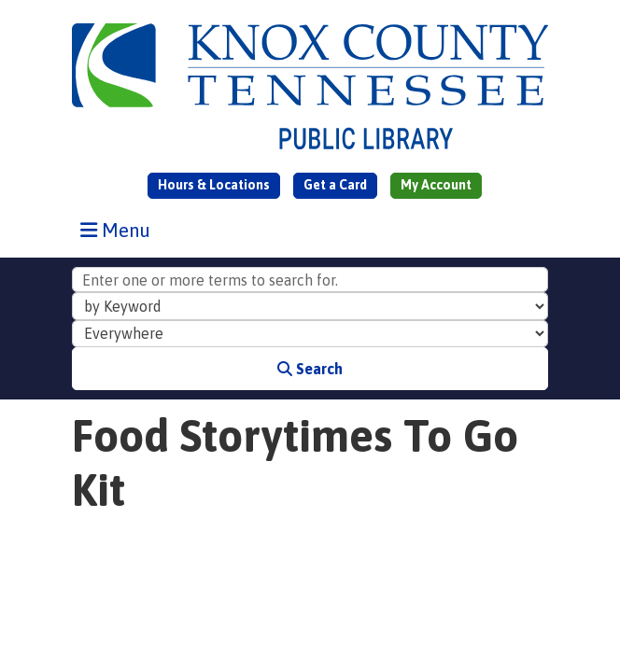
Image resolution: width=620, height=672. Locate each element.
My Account (436, 185)
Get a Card (335, 185)
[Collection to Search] (310, 334)
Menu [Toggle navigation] (120, 230)
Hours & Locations (214, 185)
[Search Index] (310, 306)
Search (310, 369)
